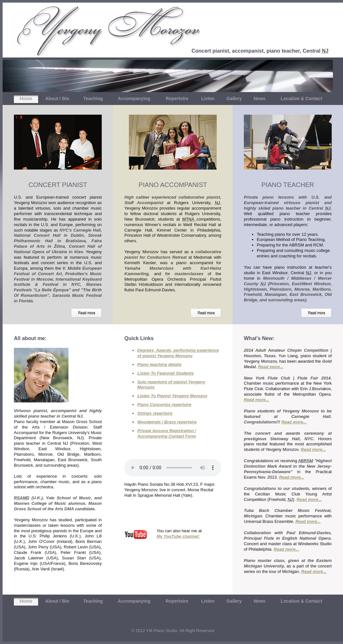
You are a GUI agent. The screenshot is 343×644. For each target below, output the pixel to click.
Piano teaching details (159, 364)
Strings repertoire (155, 413)
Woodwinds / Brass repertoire (167, 422)
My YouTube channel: (178, 536)
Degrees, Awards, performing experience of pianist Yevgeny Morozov (178, 353)
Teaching (93, 99)
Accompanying (134, 99)
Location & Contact (301, 99)
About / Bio (57, 99)
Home (26, 99)
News (260, 99)
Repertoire (177, 99)
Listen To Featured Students (166, 373)
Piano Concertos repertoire (164, 405)
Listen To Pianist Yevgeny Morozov (172, 396)
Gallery (234, 99)
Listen (208, 99)
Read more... (271, 367)
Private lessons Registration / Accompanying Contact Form (167, 433)
